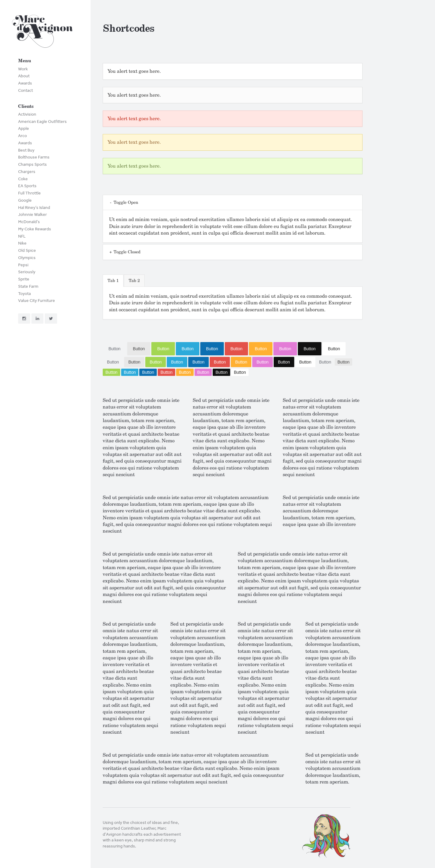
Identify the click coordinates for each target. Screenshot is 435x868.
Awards (25, 83)
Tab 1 (113, 280)
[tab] (113, 281)
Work (23, 69)
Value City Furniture (37, 301)
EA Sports (27, 186)
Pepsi (23, 265)
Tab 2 (134, 280)
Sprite (24, 279)
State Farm (28, 286)
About (24, 76)
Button (114, 349)
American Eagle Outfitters (42, 122)
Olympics (27, 258)
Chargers (27, 172)
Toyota (24, 294)
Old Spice (27, 250)
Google (25, 200)
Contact (26, 90)
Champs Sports (32, 164)
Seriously (27, 272)
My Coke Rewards (35, 229)
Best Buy (26, 150)
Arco (23, 136)
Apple (24, 128)
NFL (22, 236)
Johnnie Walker (32, 215)
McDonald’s (29, 222)
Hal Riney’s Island (34, 208)
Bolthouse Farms (34, 157)
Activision (27, 114)
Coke (23, 179)
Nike (22, 243)
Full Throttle (29, 193)
